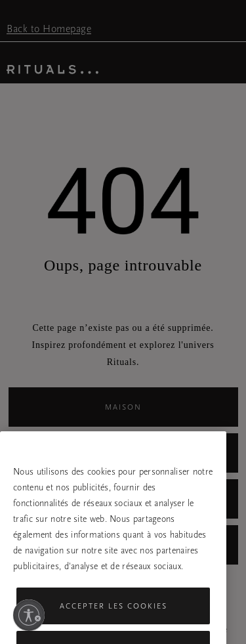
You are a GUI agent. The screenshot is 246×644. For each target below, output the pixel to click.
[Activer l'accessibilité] (29, 615)
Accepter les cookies (113, 614)
